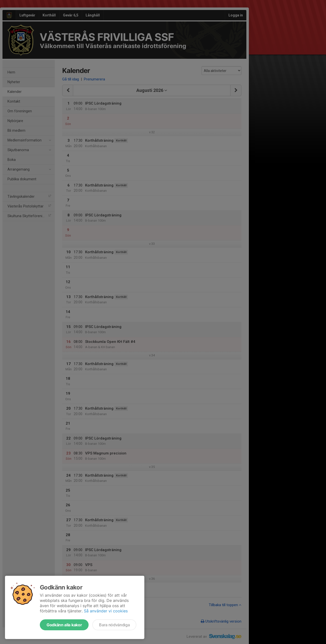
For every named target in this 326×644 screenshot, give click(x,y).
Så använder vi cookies (106, 611)
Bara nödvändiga (114, 625)
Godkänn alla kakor (64, 625)
